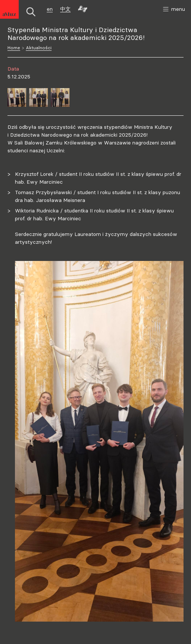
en (50, 9)
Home (14, 48)
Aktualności (39, 48)
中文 (65, 9)
